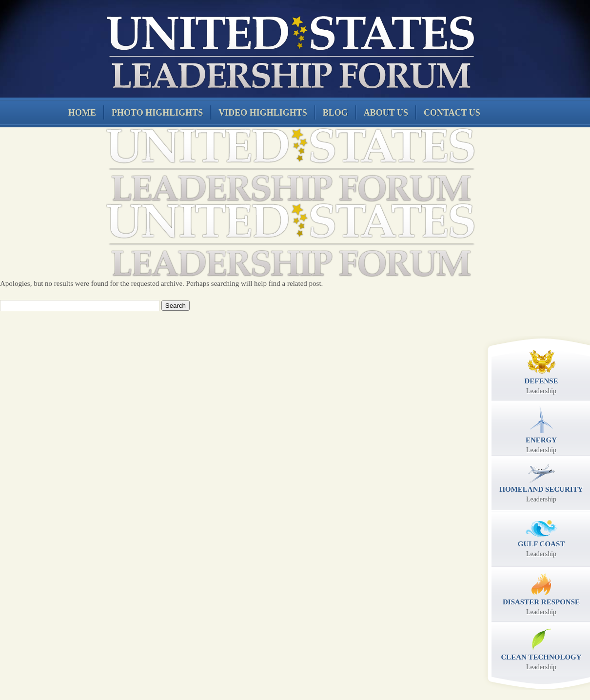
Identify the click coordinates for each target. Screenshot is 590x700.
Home (82, 113)
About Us (386, 113)
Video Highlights (263, 113)
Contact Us (452, 113)
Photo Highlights (157, 113)
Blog (335, 113)
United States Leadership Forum (289, 51)
